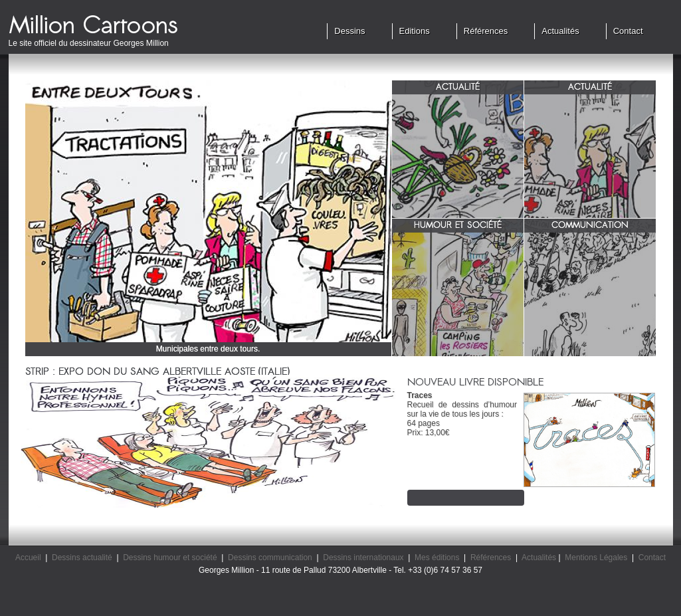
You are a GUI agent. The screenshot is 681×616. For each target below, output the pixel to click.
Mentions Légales (596, 558)
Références (486, 31)
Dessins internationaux (363, 558)
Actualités (560, 31)
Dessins (349, 31)
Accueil (28, 558)
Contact (628, 31)
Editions (415, 31)
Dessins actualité (82, 558)
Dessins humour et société (170, 558)
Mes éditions (437, 558)
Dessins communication (270, 558)
